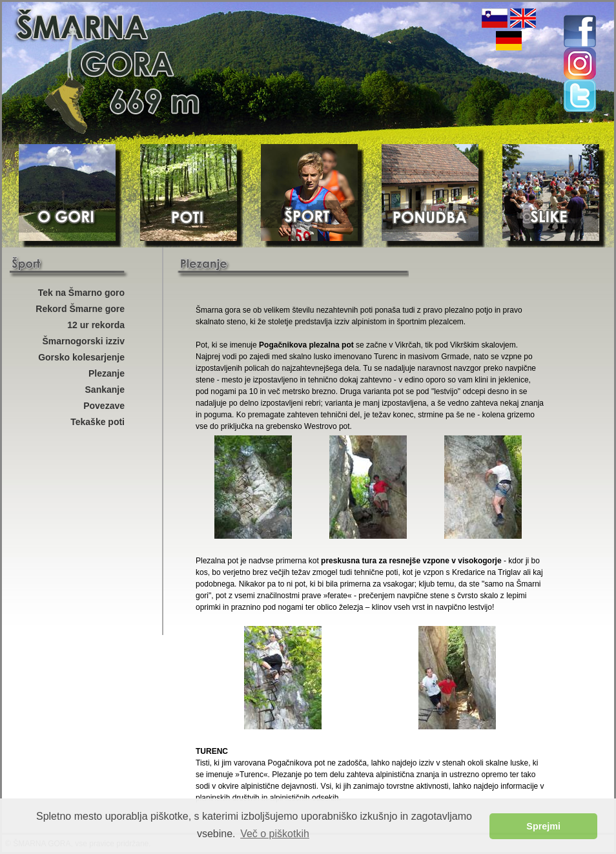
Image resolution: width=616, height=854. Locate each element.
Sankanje (105, 390)
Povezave (104, 406)
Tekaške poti (98, 422)
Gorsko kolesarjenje (81, 357)
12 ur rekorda (96, 325)
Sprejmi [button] (543, 826)
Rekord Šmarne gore (80, 309)
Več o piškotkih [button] (275, 834)
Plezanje (107, 373)
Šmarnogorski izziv (83, 341)
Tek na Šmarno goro (81, 293)
